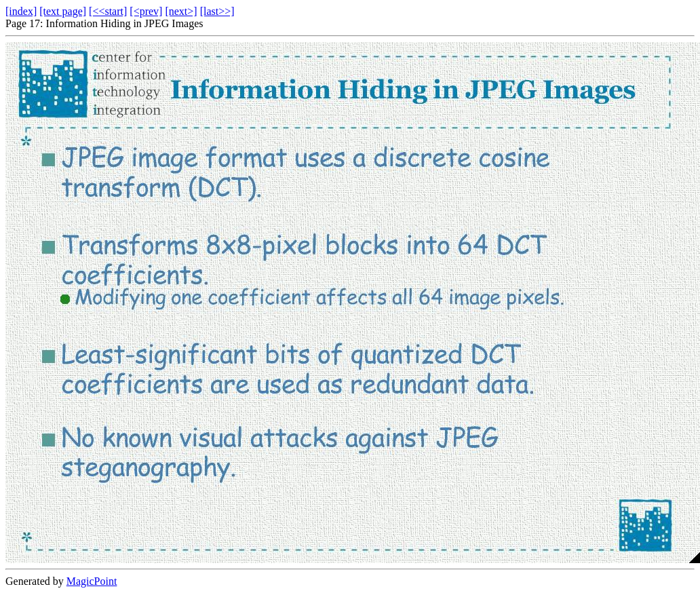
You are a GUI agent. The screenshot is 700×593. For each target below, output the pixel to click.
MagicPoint (92, 581)
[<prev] (146, 11)
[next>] (181, 11)
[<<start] (108, 11)
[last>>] (217, 11)
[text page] (63, 11)
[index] (21, 11)
